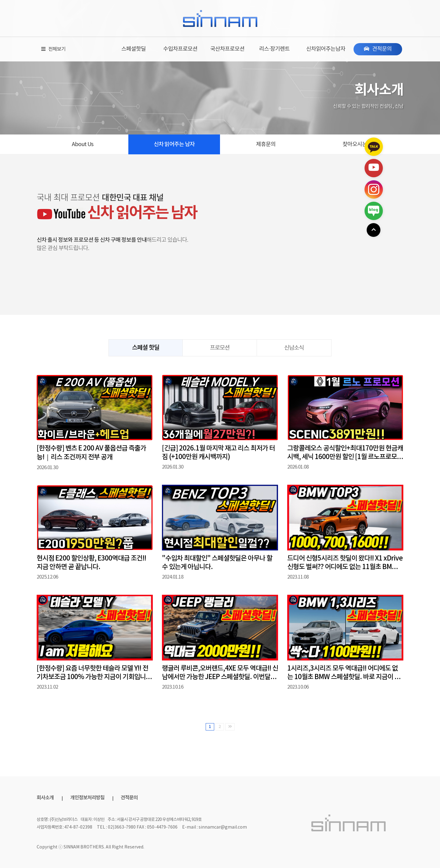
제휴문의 (266, 144)
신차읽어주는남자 (326, 49)
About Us (82, 144)
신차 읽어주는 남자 (174, 144)
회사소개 (45, 798)
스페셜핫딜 (134, 49)
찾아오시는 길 (358, 144)
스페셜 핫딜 (146, 348)
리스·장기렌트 (274, 49)
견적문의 (129, 798)
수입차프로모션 (180, 49)
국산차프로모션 (227, 49)
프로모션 (220, 348)
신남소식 (294, 348)
